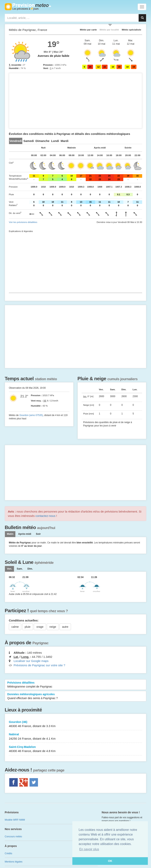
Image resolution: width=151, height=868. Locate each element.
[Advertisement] (75, 101)
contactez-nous (45, 516)
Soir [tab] (38, 534)
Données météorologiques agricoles (75, 696)
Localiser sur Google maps (31, 661)
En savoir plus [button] (89, 849)
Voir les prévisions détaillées (23, 222)
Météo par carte (88, 30)
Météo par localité (109, 30)
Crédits (8, 853)
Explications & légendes (21, 231)
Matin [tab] (10, 534)
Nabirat (75, 737)
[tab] (16, 141)
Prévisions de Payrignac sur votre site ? (39, 665)
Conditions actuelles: (24, 620)
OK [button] (110, 861)
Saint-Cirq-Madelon (75, 749)
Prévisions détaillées (75, 685)
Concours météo (13, 837)
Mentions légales (14, 862)
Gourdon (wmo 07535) (31, 415)
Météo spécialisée (131, 30)
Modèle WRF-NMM (15, 820)
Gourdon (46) (75, 724)
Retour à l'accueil (28, 7)
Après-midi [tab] (25, 534)
